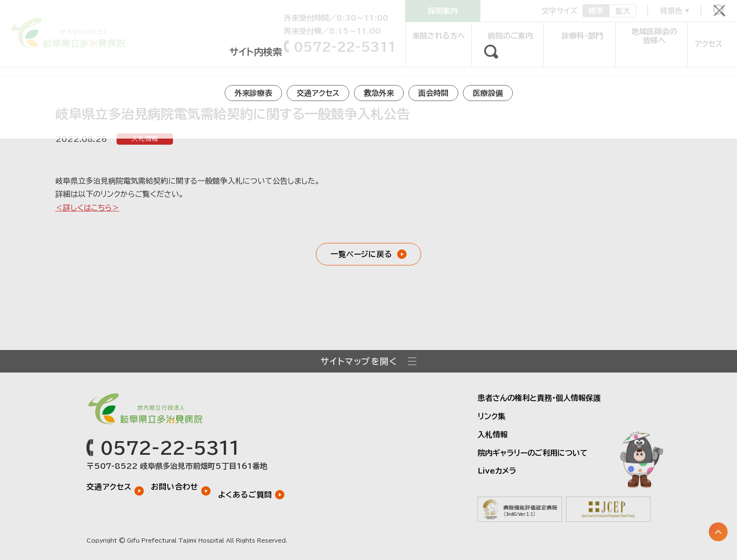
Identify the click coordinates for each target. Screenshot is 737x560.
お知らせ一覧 (60, 63)
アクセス (704, 36)
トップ (18, 63)
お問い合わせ (179, 486)
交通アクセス (109, 486)
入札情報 (145, 139)
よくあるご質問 (253, 486)
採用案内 (443, 11)
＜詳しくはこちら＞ (87, 208)
